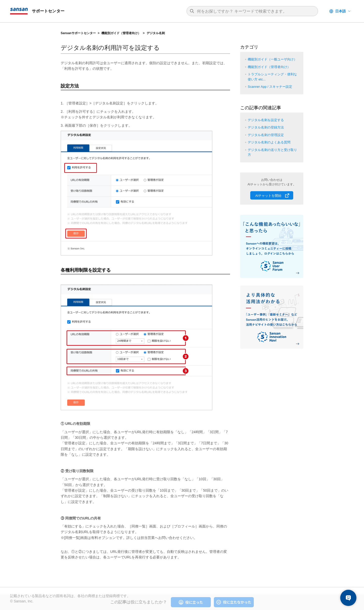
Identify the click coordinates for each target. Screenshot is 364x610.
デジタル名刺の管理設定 (266, 135)
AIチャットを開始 (268, 196)
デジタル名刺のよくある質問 (269, 142)
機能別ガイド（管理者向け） (121, 33)
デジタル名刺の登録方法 (266, 127)
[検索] (255, 11)
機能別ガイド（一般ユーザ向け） (272, 59)
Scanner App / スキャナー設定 (270, 87)
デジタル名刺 (156, 33)
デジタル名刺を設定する (266, 120)
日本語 (340, 11)
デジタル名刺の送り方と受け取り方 (272, 152)
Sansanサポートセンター (78, 33)
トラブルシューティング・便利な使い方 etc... (272, 77)
